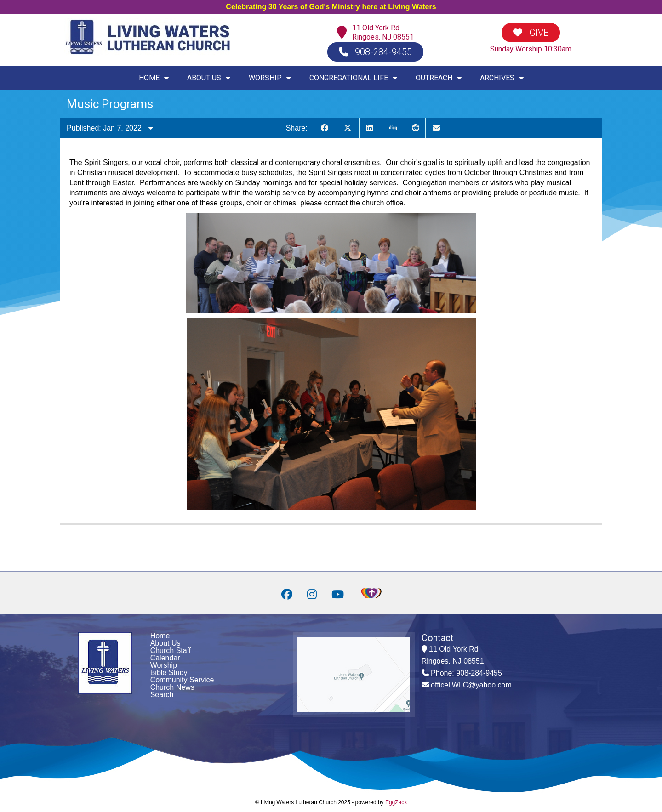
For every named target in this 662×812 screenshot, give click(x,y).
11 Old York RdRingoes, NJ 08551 (383, 32)
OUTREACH (439, 78)
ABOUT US (209, 78)
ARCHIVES (502, 78)
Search (162, 695)
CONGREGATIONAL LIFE (353, 78)
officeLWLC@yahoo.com (471, 685)
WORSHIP (270, 78)
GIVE (531, 33)
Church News (172, 687)
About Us (165, 643)
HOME (154, 78)
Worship (164, 665)
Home (160, 636)
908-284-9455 (375, 52)
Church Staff (171, 650)
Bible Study (169, 673)
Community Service (182, 680)
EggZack (396, 802)
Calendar (165, 658)
